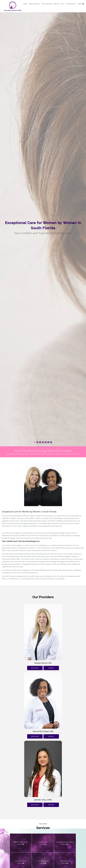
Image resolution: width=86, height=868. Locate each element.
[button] (83, 4)
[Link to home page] (11, 6)
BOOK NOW (35, 668)
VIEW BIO (51, 668)
